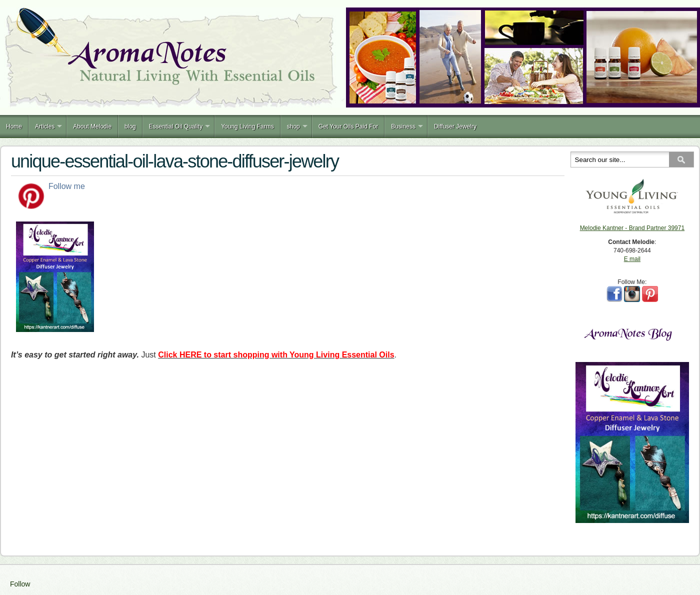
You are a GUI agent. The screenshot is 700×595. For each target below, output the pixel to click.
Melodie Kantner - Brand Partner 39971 (632, 228)
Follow (20, 584)
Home (14, 126)
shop (293, 126)
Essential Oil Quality (176, 126)
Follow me (67, 186)
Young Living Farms (247, 126)
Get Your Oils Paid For (348, 126)
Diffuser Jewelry (455, 126)
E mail (632, 259)
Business (403, 126)
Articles (45, 126)
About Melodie (92, 126)
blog (130, 126)
